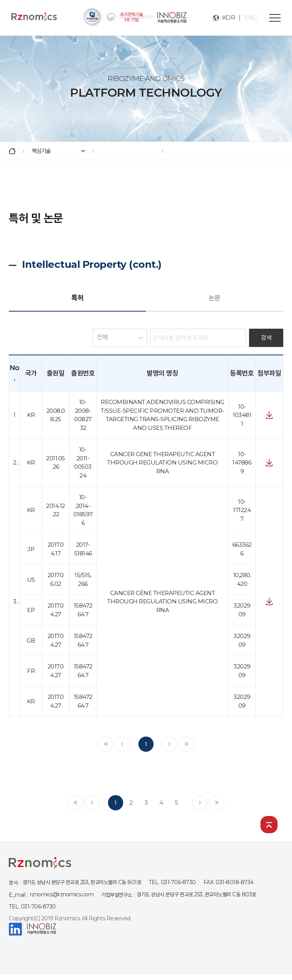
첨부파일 (269, 415)
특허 (77, 298)
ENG (251, 18)
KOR (229, 18)
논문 (215, 298)
